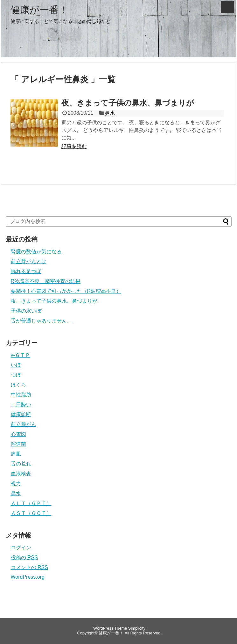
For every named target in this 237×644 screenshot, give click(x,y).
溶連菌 (18, 444)
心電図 (18, 434)
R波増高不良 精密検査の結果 (46, 281)
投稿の (24, 557)
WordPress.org (28, 577)
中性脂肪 (21, 395)
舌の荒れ (21, 464)
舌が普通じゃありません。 (41, 321)
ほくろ (18, 385)
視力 (16, 484)
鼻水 (110, 113)
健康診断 (21, 414)
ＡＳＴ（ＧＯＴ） (31, 513)
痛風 (16, 454)
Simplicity (137, 628)
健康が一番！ (39, 10)
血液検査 (21, 474)
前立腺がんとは (29, 261)
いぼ (16, 365)
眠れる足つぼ (26, 271)
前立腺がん (24, 424)
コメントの (29, 567)
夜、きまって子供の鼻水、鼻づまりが (128, 103)
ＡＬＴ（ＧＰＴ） (31, 503)
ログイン (21, 548)
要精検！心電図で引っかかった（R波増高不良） (66, 291)
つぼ (16, 375)
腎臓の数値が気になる (36, 252)
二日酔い (21, 405)
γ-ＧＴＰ (21, 355)
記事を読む (74, 146)
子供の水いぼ (26, 311)
